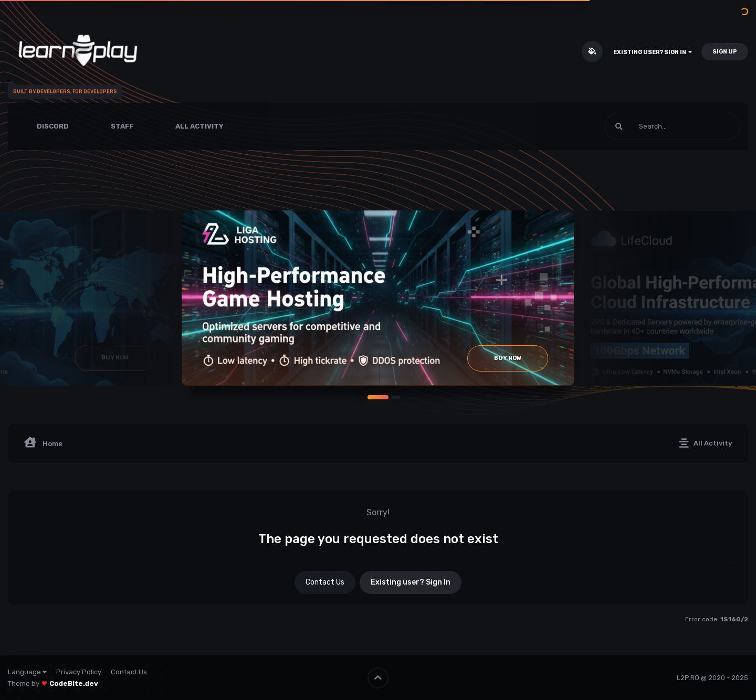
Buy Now (508, 358)
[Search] (644, 126)
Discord (53, 126)
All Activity (199, 126)
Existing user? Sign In (653, 52)
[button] (378, 397)
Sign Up (725, 52)
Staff (122, 126)
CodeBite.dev (74, 683)
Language (27, 672)
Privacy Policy (79, 672)
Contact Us (325, 582)
